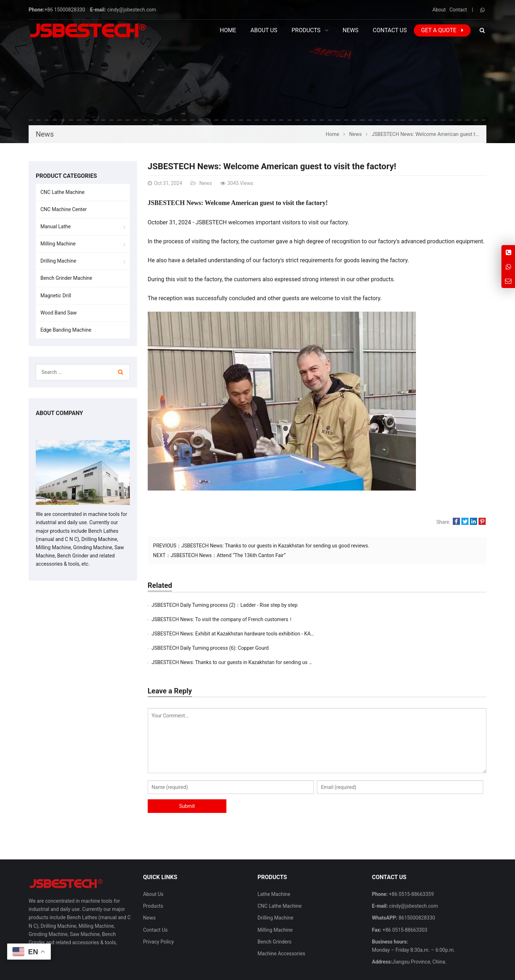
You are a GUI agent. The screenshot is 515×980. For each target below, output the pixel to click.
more (45, 922)
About (439, 10)
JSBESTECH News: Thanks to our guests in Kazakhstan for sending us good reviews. (275, 546)
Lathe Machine (274, 866)
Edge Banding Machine (66, 330)
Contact (458, 10)
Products (153, 877)
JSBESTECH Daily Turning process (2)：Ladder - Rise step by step (225, 605)
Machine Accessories (281, 925)
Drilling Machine (58, 261)
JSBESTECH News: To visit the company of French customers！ (392, 605)
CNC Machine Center (64, 209)
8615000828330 (416, 889)
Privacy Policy (158, 913)
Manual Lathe (56, 226)
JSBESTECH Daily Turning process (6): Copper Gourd (379, 619)
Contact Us (155, 901)
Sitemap (442, 970)
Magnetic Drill (56, 296)
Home (228, 30)
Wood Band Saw (58, 313)
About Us (153, 866)
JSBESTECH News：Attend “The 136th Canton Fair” (228, 555)
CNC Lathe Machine (62, 192)
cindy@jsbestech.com (132, 10)
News (45, 134)
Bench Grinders (274, 913)
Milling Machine (58, 244)
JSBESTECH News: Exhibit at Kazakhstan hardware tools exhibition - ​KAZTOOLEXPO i (246, 619)
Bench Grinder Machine (66, 278)
